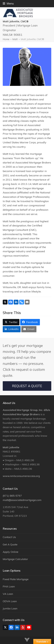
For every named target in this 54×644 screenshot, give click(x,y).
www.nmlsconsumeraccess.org (21, 476)
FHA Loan (9, 586)
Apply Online (11, 552)
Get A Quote (10, 544)
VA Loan (8, 594)
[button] (8, 3)
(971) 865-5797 (12, 496)
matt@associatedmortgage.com (22, 500)
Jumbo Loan (10, 608)
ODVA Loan (10, 601)
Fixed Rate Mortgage (16, 579)
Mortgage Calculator (15, 559)
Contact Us (9, 537)
